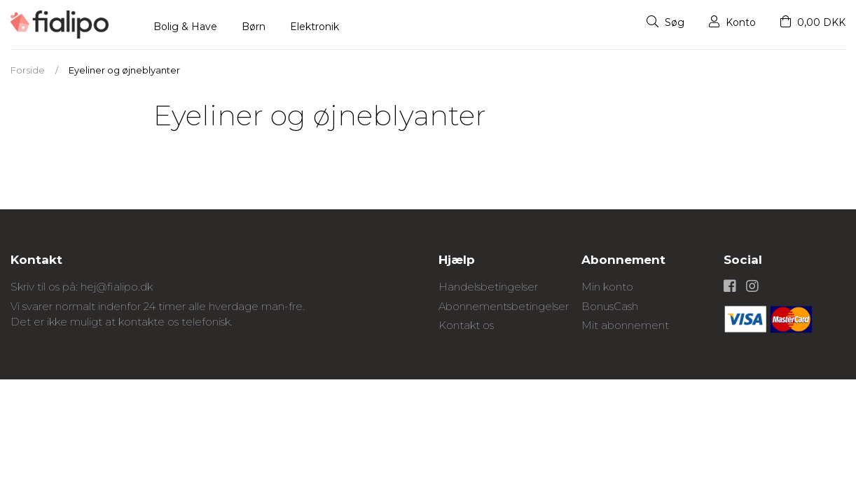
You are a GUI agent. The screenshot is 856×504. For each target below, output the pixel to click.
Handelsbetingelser (488, 287)
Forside (28, 70)
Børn (254, 27)
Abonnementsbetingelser (504, 306)
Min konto (607, 287)
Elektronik (315, 27)
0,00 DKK (813, 22)
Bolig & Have (185, 27)
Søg (665, 22)
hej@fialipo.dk (117, 287)
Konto (732, 22)
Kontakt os (466, 325)
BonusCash (610, 306)
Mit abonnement (625, 325)
